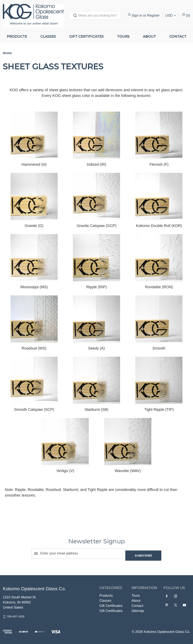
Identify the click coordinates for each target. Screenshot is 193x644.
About (149, 37)
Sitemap (138, 609)
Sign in (137, 15)
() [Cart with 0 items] (186, 15)
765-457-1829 (16, 614)
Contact (178, 37)
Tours (123, 37)
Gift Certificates (86, 37)
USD (171, 15)
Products (17, 37)
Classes (48, 37)
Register (153, 15)
